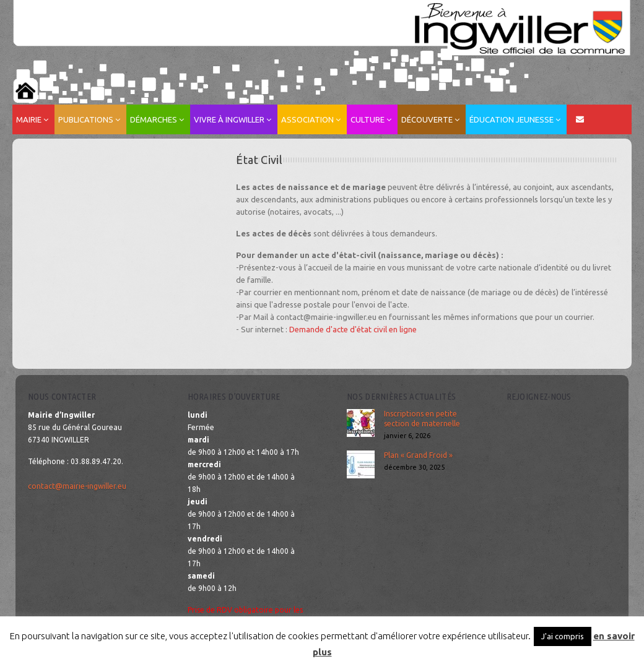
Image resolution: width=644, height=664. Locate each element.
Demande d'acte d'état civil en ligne (353, 329)
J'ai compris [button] (563, 636)
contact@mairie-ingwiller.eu (77, 486)
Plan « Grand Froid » (418, 455)
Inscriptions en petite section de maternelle (422, 419)
